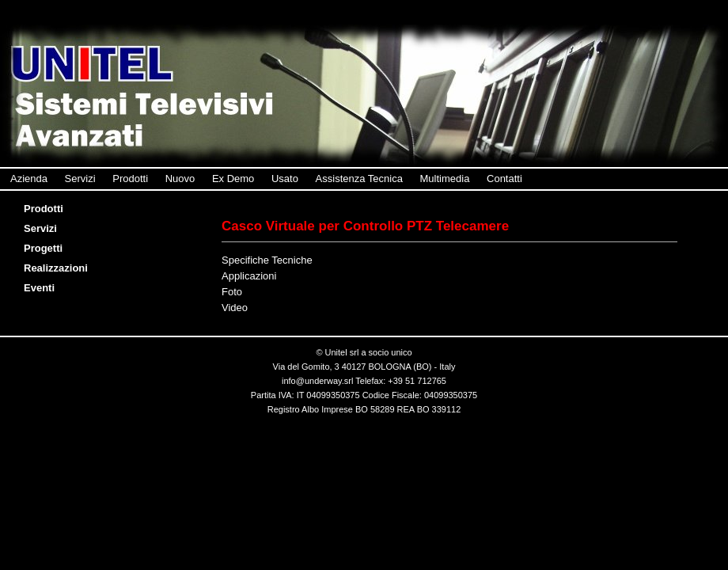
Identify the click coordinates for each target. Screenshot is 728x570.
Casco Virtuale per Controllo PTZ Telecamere (365, 226)
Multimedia (445, 179)
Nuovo (180, 179)
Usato (285, 179)
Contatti (504, 179)
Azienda (29, 179)
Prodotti (130, 179)
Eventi (43, 288)
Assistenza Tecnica (359, 179)
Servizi (80, 179)
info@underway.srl (317, 381)
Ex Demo (233, 179)
